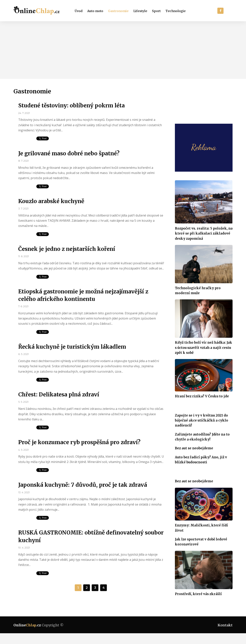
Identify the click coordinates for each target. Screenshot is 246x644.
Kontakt (225, 625)
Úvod (79, 11)
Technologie (176, 11)
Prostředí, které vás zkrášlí (198, 594)
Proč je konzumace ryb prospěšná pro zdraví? (79, 442)
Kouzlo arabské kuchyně (51, 201)
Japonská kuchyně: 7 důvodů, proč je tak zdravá (83, 485)
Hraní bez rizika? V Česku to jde (202, 396)
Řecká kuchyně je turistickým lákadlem (72, 347)
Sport (156, 11)
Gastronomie (118, 11)
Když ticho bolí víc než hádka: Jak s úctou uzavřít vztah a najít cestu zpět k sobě (204, 348)
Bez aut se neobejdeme (194, 448)
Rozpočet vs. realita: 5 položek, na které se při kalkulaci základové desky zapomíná (204, 233)
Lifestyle (140, 11)
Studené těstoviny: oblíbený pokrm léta (71, 105)
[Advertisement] (123, 50)
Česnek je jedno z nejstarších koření (67, 249)
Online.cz (27, 625)
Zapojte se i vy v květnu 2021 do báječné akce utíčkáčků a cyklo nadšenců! (202, 420)
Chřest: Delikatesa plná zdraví (59, 394)
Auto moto (95, 11)
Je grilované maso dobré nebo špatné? (69, 153)
